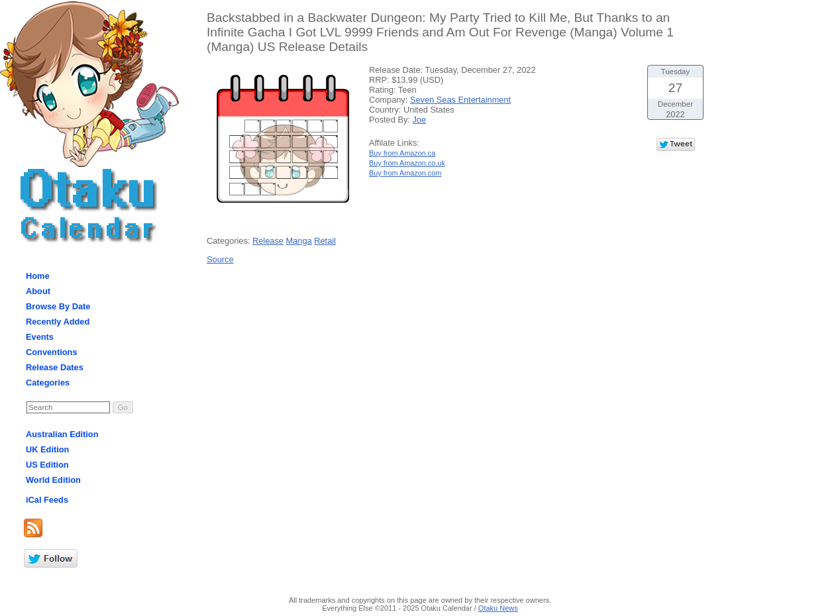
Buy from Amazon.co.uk (407, 163)
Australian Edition (62, 434)
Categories (48, 383)
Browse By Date (58, 306)
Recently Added (58, 322)
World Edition (53, 480)
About (38, 291)
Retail (325, 241)
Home (38, 276)
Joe (419, 120)
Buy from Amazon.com (405, 173)
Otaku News (498, 608)
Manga (299, 241)
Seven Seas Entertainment (460, 100)
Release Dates (55, 367)
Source (220, 259)
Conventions (52, 352)
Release (268, 241)
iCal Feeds (47, 500)
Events (40, 337)
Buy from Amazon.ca (402, 153)
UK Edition (47, 449)
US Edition (47, 465)
